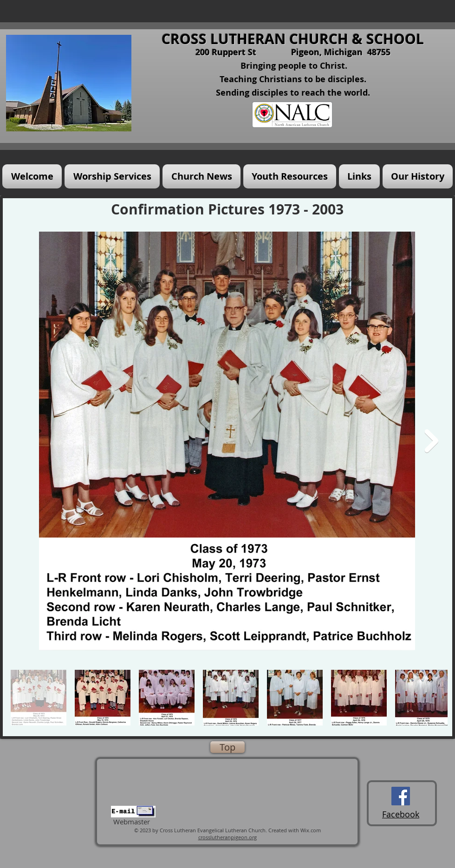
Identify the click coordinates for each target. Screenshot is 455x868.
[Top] (227, 747)
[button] (112, 176)
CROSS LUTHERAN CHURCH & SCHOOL (293, 39)
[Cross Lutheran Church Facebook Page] (401, 796)
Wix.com (311, 830)
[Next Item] (431, 441)
